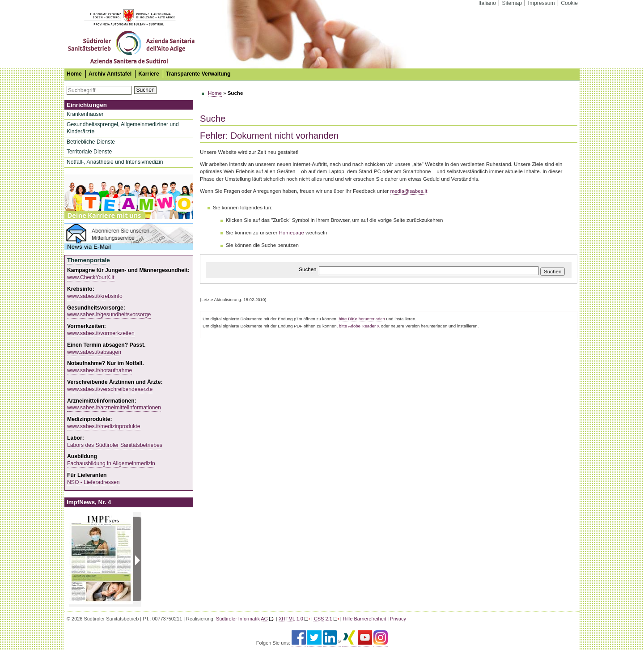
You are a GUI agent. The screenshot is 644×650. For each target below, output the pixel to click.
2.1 (323, 619)
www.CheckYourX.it (91, 277)
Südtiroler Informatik (242, 619)
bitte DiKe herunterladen (362, 319)
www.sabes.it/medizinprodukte (104, 426)
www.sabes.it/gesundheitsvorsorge (109, 314)
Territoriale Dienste (89, 152)
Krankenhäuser (85, 114)
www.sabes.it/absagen (94, 352)
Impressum (542, 3)
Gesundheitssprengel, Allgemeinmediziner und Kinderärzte (123, 128)
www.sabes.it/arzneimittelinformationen (114, 408)
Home (215, 93)
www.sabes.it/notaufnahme (100, 370)
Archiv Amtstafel (110, 74)
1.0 (291, 619)
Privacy (398, 619)
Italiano (487, 3)
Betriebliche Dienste (91, 142)
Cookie (569, 3)
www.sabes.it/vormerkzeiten (101, 333)
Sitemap (512, 3)
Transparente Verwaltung (198, 74)
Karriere (149, 74)
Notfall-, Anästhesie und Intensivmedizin (115, 162)
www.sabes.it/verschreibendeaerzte (110, 389)
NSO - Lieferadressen (93, 482)
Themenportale (89, 260)
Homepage (292, 233)
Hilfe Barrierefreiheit (365, 619)
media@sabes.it (409, 191)
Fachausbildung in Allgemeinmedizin (111, 463)
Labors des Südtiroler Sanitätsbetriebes (115, 445)
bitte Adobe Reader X (359, 326)
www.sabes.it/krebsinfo (95, 296)
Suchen (145, 90)
